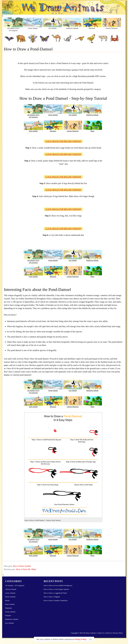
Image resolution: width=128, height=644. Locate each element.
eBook (7, 600)
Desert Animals (10, 597)
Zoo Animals (53, 28)
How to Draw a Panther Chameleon (56, 600)
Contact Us (101, 633)
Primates (8, 615)
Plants (92, 131)
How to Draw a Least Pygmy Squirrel (56, 589)
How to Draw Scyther (22, 566)
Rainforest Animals (72, 28)
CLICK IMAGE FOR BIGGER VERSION (63, 141)
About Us (109, 633)
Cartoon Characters (112, 28)
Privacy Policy (118, 633)
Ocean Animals (33, 28)
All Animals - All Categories (15, 585)
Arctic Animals (10, 593)
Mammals (8, 608)
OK (90, 639)
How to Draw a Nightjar (52, 597)
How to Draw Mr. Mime (26, 569)
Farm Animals (33, 131)
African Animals (11, 589)
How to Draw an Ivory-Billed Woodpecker (58, 585)
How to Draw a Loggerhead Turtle (55, 593)
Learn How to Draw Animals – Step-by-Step (64, 8)
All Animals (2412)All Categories (13, 29)
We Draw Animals (89, 633)
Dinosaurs (92, 28)
